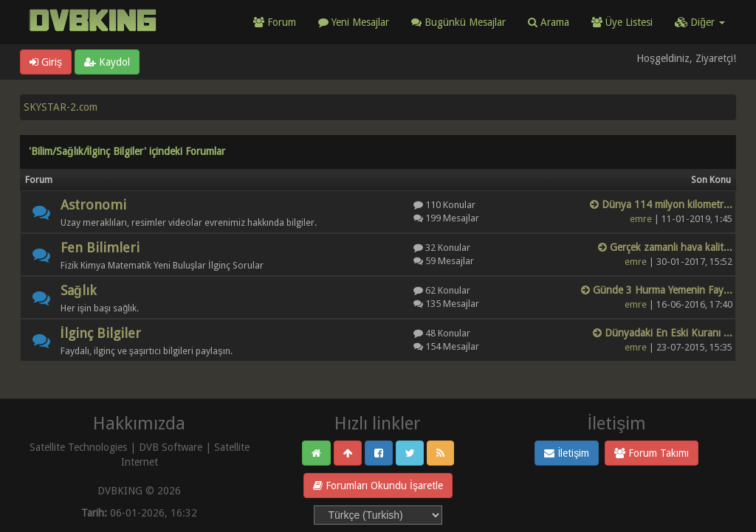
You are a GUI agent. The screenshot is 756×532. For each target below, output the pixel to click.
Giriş (46, 62)
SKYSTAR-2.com (61, 107)
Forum (275, 22)
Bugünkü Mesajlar (458, 22)
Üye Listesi (622, 22)
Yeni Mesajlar (354, 22)
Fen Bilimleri (100, 248)
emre (641, 219)
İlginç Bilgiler (101, 333)
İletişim (567, 453)
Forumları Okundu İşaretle (378, 486)
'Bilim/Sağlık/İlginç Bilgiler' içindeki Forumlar (127, 151)
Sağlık (78, 290)
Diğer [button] (700, 22)
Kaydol (107, 62)
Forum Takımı (652, 453)
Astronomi (93, 205)
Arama (549, 22)
